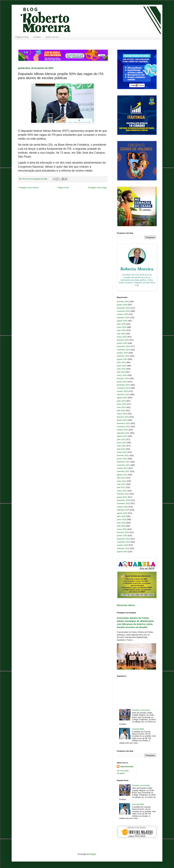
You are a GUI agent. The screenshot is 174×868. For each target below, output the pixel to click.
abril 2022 (121, 449)
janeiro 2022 (122, 459)
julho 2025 (121, 324)
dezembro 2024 (123, 346)
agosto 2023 (122, 398)
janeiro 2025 (122, 343)
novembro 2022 (123, 427)
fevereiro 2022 (123, 456)
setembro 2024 (123, 356)
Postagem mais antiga (97, 188)
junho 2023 (121, 404)
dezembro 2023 (123, 385)
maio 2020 (121, 523)
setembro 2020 (123, 510)
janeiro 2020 (122, 536)
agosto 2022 (122, 436)
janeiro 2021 (122, 497)
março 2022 (122, 452)
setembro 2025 (123, 318)
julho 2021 (121, 478)
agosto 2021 (122, 475)
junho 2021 (121, 481)
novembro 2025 (123, 311)
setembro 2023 (123, 395)
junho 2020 (121, 520)
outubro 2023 (122, 391)
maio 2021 (121, 484)
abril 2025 (121, 334)
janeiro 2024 (122, 382)
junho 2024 (121, 366)
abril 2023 (121, 411)
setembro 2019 (123, 548)
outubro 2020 (122, 507)
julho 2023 (121, 401)
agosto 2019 (122, 552)
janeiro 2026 (122, 305)
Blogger (93, 854)
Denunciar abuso (126, 605)
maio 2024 (121, 369)
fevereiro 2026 (123, 302)
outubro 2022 (122, 430)
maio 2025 (121, 330)
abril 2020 (121, 526)
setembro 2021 (123, 471)
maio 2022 (121, 446)
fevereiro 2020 (123, 532)
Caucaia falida (138, 729)
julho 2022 (121, 440)
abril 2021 (121, 487)
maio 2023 (121, 407)
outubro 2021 (122, 468)
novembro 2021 (123, 465)
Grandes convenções (141, 710)
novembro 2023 (123, 388)
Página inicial (22, 37)
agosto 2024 (122, 359)
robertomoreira (127, 767)
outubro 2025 (122, 314)
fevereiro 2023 (123, 417)
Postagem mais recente (29, 188)
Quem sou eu (52, 37)
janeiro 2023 (122, 420)
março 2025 (122, 337)
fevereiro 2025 (123, 340)
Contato (37, 37)
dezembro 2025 (123, 308)
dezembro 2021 (123, 462)
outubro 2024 (122, 353)
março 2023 (122, 414)
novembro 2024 (123, 350)
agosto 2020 (122, 513)
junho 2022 (121, 443)
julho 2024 (121, 362)
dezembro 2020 (123, 500)
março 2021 (122, 491)
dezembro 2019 (123, 539)
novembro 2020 (123, 504)
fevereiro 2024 (123, 378)
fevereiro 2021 (123, 494)
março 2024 (122, 375)
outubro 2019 (122, 545)
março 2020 (122, 529)
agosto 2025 (122, 321)
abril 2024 (121, 372)
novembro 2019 (123, 542)
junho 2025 (121, 327)
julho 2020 (121, 516)
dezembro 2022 (123, 423)
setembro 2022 (123, 433)
